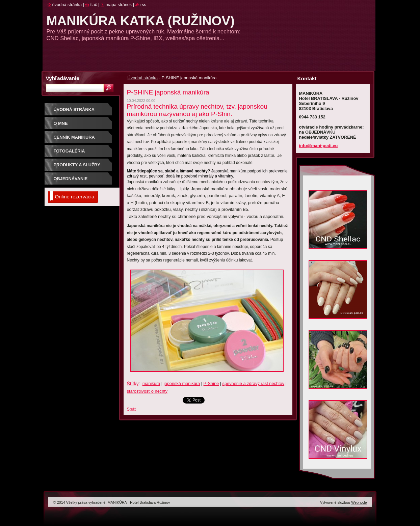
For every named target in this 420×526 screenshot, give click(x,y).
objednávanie (71, 179)
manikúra (151, 383)
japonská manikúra (182, 383)
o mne (61, 123)
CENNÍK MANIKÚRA (74, 137)
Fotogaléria (69, 151)
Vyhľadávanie (63, 78)
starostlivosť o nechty (147, 391)
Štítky (133, 384)
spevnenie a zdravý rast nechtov (254, 383)
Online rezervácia (72, 196)
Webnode (359, 502)
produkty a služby (77, 165)
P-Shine (211, 383)
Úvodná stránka (143, 78)
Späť (132, 409)
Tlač (94, 5)
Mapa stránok (119, 5)
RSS (143, 5)
